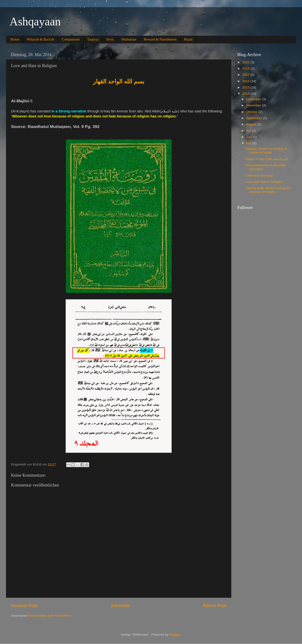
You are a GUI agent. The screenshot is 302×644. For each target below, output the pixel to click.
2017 (246, 75)
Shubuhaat (129, 39)
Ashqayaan (35, 21)
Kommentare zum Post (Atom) (50, 616)
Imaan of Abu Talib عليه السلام (267, 159)
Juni (250, 137)
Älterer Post (215, 606)
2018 (246, 68)
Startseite (120, 606)
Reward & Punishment (160, 39)
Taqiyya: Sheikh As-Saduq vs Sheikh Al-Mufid (266, 151)
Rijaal (188, 39)
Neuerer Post (24, 606)
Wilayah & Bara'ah (40, 39)
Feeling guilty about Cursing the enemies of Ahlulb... (268, 190)
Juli (249, 131)
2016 (246, 81)
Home (15, 39)
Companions (71, 39)
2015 (246, 87)
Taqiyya (93, 39)
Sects (110, 39)
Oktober (252, 112)
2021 (246, 62)
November (254, 105)
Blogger (175, 635)
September (255, 118)
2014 (246, 94)
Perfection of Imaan (259, 176)
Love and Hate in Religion (264, 182)
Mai (249, 143)
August (252, 124)
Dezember (254, 99)
